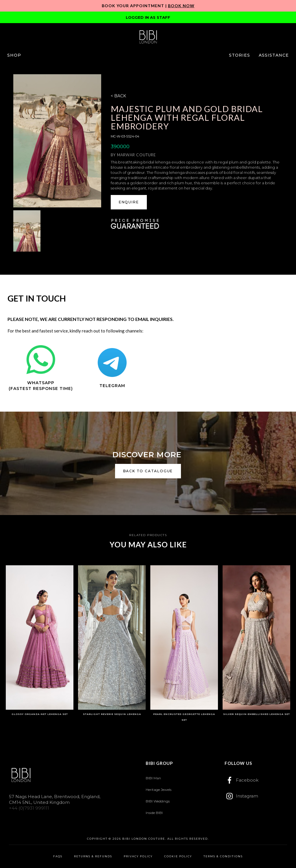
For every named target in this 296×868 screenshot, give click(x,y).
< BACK (118, 96)
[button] (14, 55)
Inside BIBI (154, 813)
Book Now (181, 6)
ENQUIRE (129, 202)
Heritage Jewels (159, 790)
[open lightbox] (57, 141)
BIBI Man (153, 778)
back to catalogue (148, 471)
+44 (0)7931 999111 (29, 808)
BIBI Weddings (158, 801)
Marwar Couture (137, 155)
